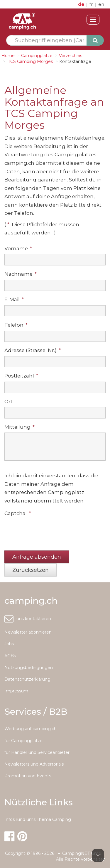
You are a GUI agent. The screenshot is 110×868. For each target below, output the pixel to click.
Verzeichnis (71, 56)
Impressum (16, 691)
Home (8, 56)
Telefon (16, 325)
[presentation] (49, 531)
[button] (37, 557)
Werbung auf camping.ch (31, 729)
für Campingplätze (23, 741)
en (101, 4)
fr (92, 4)
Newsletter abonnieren (28, 632)
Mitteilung (20, 427)
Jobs (9, 644)
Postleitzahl (21, 376)
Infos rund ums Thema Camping (38, 819)
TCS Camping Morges (30, 61)
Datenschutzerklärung (27, 679)
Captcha (18, 513)
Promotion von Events (28, 776)
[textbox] (50, 40)
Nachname (21, 274)
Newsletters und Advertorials (34, 764)
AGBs (10, 656)
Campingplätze (37, 56)
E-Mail (14, 299)
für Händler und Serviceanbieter (37, 752)
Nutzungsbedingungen (29, 668)
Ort (9, 402)
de (82, 4)
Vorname (18, 248)
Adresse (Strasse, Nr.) (33, 350)
